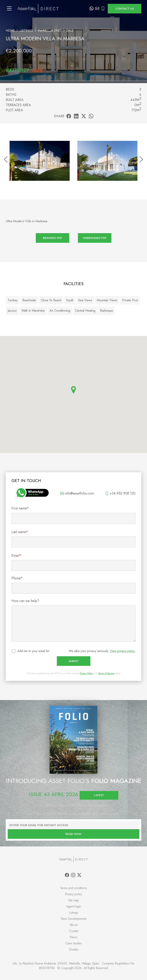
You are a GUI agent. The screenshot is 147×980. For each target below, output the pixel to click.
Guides (74, 949)
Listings (26, 31)
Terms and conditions (74, 888)
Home (10, 31)
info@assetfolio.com (77, 493)
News (74, 937)
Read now (73, 834)
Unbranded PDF (95, 238)
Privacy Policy (86, 673)
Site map (73, 900)
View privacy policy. (123, 651)
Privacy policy (73, 894)
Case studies (74, 943)
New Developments (74, 919)
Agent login (74, 906)
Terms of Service (106, 673)
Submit (74, 661)
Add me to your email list (33, 651)
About (73, 925)
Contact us (125, 9)
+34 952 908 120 (120, 493)
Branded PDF (53, 238)
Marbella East (50, 31)
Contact (74, 931)
